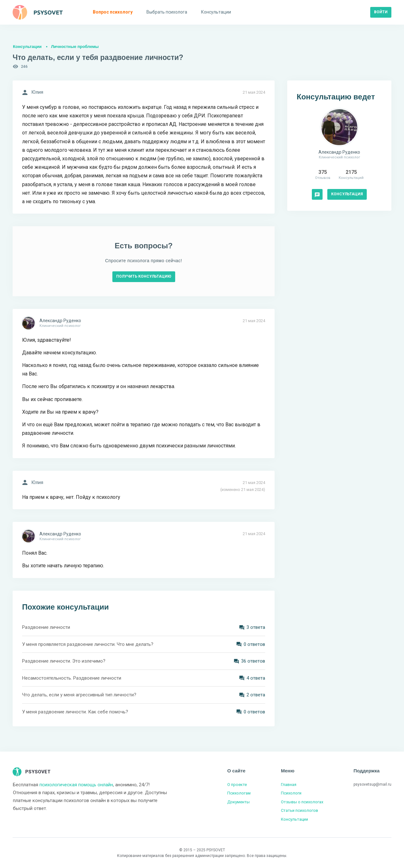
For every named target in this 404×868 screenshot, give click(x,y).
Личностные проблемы (75, 47)
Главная (289, 785)
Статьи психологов (300, 810)
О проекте (237, 785)
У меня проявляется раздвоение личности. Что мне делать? (88, 644)
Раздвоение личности (46, 627)
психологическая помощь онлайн (76, 785)
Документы (238, 802)
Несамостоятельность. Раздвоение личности (72, 678)
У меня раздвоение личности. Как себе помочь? (75, 712)
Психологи (291, 793)
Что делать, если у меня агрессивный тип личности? (79, 695)
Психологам (239, 793)
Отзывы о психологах (302, 802)
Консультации (27, 47)
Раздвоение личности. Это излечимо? (64, 661)
